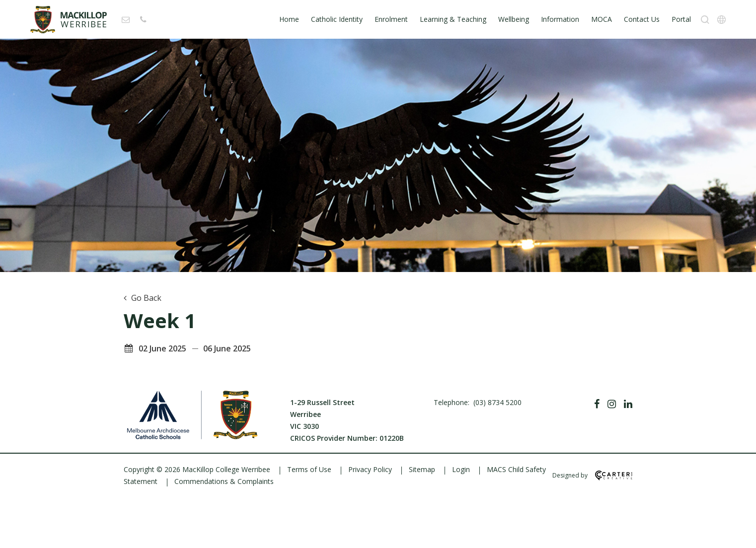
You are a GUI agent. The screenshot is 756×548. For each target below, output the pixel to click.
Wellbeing (514, 19)
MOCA (602, 19)
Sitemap (422, 469)
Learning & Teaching (453, 19)
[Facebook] (597, 404)
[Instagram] (612, 404)
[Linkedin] (628, 404)
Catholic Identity (337, 19)
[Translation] (721, 20)
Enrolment (391, 19)
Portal (681, 19)
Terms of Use (309, 469)
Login (461, 469)
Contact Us (642, 19)
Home (289, 19)
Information (560, 19)
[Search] (705, 20)
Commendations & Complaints (224, 481)
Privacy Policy (370, 469)
